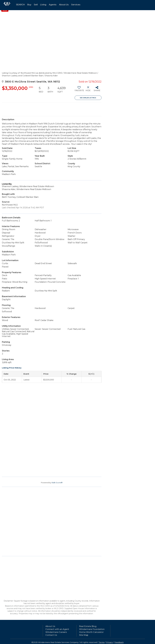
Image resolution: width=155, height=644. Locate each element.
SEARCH (20, 5)
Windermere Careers (56, 632)
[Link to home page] (7, 5)
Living (43, 5)
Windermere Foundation (92, 629)
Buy (29, 5)
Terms (102, 642)
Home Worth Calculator (91, 632)
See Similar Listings (88, 98)
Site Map (84, 635)
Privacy (110, 642)
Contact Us (51, 635)
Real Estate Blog (88, 626)
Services (76, 5)
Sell (36, 5)
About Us (64, 5)
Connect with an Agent (57, 629)
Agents (53, 5)
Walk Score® (57, 483)
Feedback (119, 642)
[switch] (79, 90)
